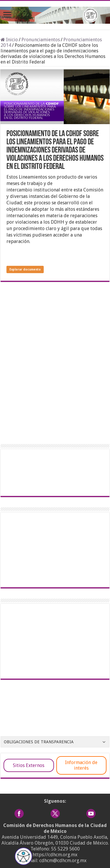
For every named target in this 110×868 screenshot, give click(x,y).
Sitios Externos (29, 765)
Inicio (9, 40)
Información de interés (81, 765)
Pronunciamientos (41, 40)
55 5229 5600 (65, 849)
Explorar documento (25, 269)
